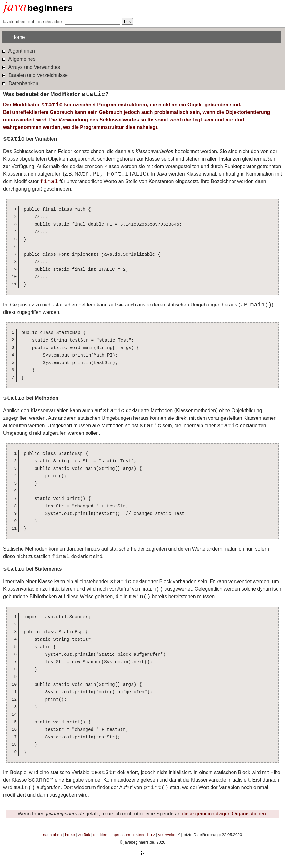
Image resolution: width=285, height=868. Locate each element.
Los (127, 21)
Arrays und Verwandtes (31, 67)
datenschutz (144, 835)
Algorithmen (18, 51)
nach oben (52, 835)
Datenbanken (20, 83)
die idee (100, 835)
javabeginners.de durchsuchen (33, 22)
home (70, 835)
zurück (84, 835)
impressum (120, 835)
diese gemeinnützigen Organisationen (224, 814)
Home (18, 37)
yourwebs (167, 835)
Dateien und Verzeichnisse (35, 75)
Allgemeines (19, 59)
